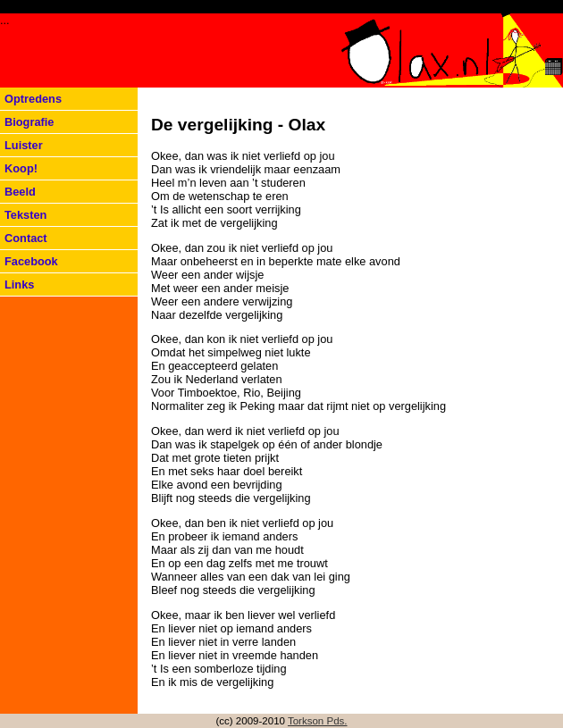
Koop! (21, 168)
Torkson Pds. (318, 721)
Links (19, 285)
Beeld (20, 192)
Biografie (29, 122)
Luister (24, 145)
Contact (26, 238)
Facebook (31, 261)
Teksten (25, 215)
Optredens (33, 99)
